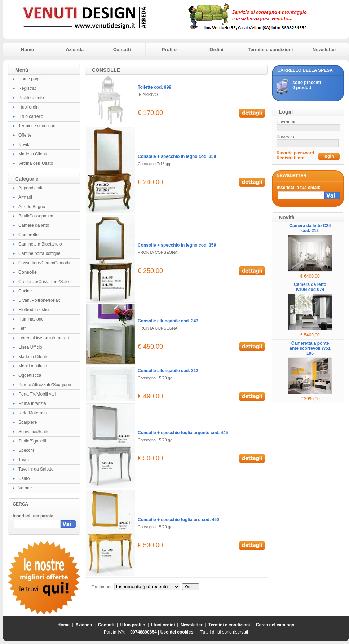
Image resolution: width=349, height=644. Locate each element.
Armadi (25, 197)
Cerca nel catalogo (275, 625)
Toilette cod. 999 (154, 87)
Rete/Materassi (33, 413)
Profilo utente (31, 98)
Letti (23, 328)
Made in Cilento (33, 154)
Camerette (28, 235)
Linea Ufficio (30, 347)
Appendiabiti (30, 188)
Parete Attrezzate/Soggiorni (45, 385)
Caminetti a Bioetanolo (40, 244)
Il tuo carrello (31, 116)
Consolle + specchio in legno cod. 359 (177, 245)
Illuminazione (31, 319)
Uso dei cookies (177, 632)
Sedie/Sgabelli (32, 441)
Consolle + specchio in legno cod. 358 (177, 156)
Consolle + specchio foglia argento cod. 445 (183, 433)
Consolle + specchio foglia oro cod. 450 (178, 520)
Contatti (122, 50)
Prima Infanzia (32, 403)
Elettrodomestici (34, 310)
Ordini (216, 50)
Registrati (28, 88)
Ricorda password (295, 153)
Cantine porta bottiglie (39, 253)
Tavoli (24, 460)
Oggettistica (30, 375)
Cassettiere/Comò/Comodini (45, 263)
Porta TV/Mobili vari (37, 394)
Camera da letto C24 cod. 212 (310, 228)
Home (27, 50)
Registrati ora (290, 158)
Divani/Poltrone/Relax (39, 300)
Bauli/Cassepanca (36, 216)
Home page (30, 79)
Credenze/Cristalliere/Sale (43, 282)
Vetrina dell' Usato (36, 163)
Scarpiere (28, 422)
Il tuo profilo (133, 625)
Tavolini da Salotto (36, 469)
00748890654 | (145, 632)
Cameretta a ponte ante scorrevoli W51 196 (310, 348)
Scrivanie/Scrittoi (34, 432)
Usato (24, 478)
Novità (25, 145)
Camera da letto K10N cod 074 (310, 287)
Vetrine (25, 488)
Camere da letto (34, 225)
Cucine (25, 291)
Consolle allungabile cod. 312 (168, 371)
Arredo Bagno (32, 207)
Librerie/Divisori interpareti (43, 338)
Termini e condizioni (271, 50)
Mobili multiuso (33, 366)
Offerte (25, 135)
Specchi (26, 450)
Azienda (75, 50)
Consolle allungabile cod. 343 (168, 321)
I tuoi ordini (29, 107)
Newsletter (324, 50)
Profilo (169, 50)
